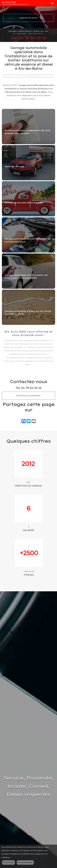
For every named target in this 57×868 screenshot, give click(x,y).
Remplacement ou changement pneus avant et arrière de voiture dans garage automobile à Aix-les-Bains (29, 361)
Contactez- (29, 18)
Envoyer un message (28, 396)
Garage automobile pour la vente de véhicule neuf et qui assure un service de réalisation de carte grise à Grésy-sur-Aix (29, 351)
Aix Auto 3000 (25, 3)
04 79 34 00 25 (33, 38)
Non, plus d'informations (25, 862)
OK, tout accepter (8, 862)
